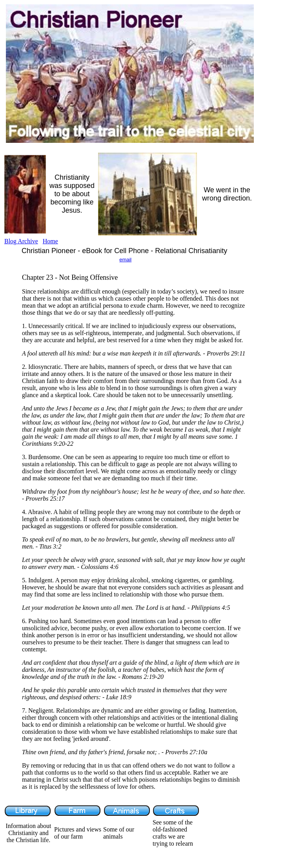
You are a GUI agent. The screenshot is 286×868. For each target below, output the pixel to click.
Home (50, 241)
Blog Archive (21, 241)
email (125, 260)
